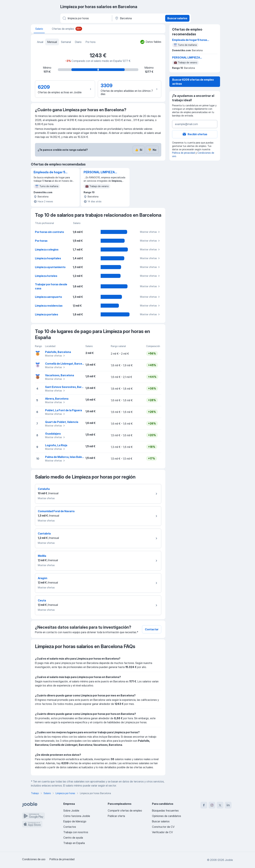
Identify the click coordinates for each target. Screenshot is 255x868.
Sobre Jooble (71, 811)
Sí (139, 150)
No (152, 150)
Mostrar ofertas (150, 232)
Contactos (70, 827)
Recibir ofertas (195, 134)
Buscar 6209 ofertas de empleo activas (193, 82)
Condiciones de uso (34, 859)
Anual (40, 42)
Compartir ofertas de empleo (125, 811)
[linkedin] (228, 805)
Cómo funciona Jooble (77, 816)
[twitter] (220, 805)
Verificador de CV (162, 832)
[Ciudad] (138, 18)
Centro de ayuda (73, 838)
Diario (78, 42)
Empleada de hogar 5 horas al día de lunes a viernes (50, 172)
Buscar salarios (177, 18)
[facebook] (204, 805)
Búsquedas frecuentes (165, 811)
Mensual (52, 42)
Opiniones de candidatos (167, 816)
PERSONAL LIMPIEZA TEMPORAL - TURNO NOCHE (99, 172)
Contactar (152, 629)
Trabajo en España (74, 843)
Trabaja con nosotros (76, 832)
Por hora (91, 42)
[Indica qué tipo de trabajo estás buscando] (86, 18)
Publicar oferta (116, 816)
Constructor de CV (163, 827)
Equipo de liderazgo (75, 821)
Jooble (229, 860)
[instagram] (212, 805)
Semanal (66, 42)
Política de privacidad (183, 153)
